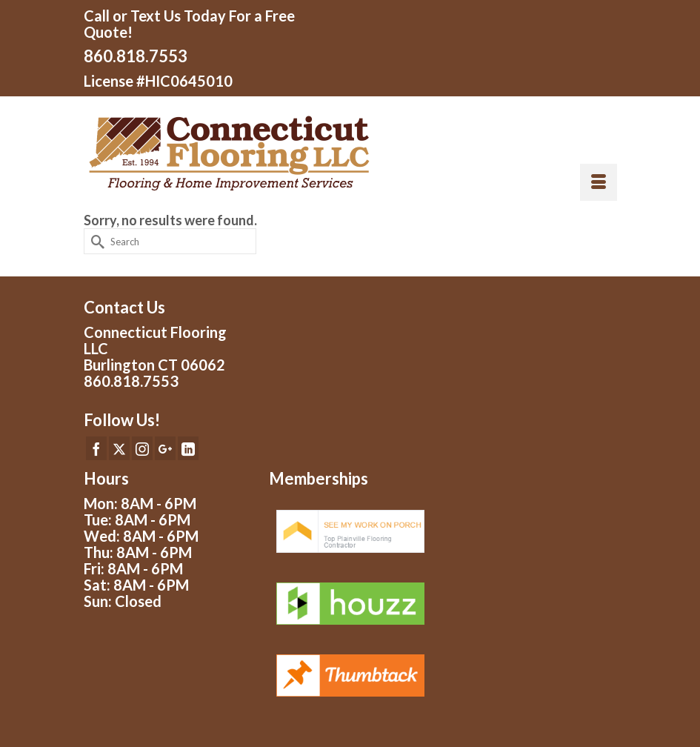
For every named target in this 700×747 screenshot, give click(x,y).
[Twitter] (119, 448)
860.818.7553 (136, 56)
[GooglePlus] (165, 448)
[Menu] (599, 182)
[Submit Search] (95, 241)
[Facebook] (96, 448)
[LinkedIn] (188, 448)
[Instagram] (142, 448)
